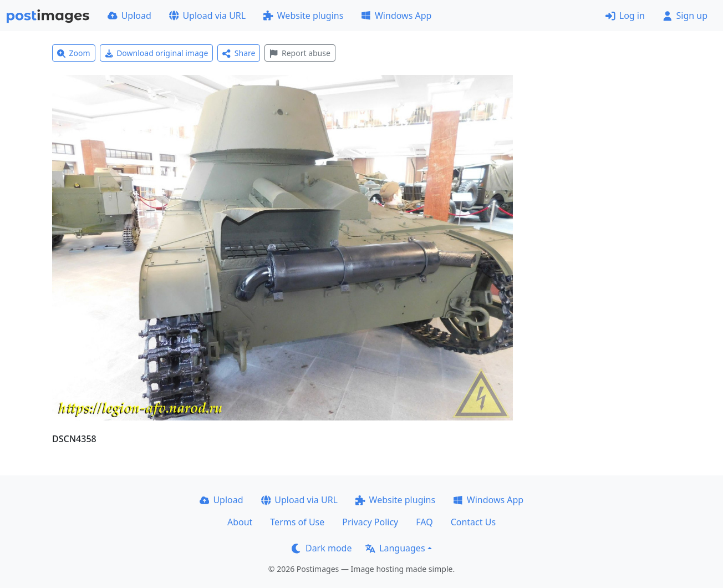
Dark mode (322, 548)
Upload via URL (207, 16)
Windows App (396, 16)
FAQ (424, 522)
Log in (625, 16)
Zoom (74, 53)
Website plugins (303, 16)
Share (239, 53)
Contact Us (473, 522)
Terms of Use (297, 522)
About (240, 522)
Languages (395, 548)
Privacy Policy (370, 522)
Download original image (157, 53)
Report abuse (300, 53)
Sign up (685, 16)
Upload (129, 16)
